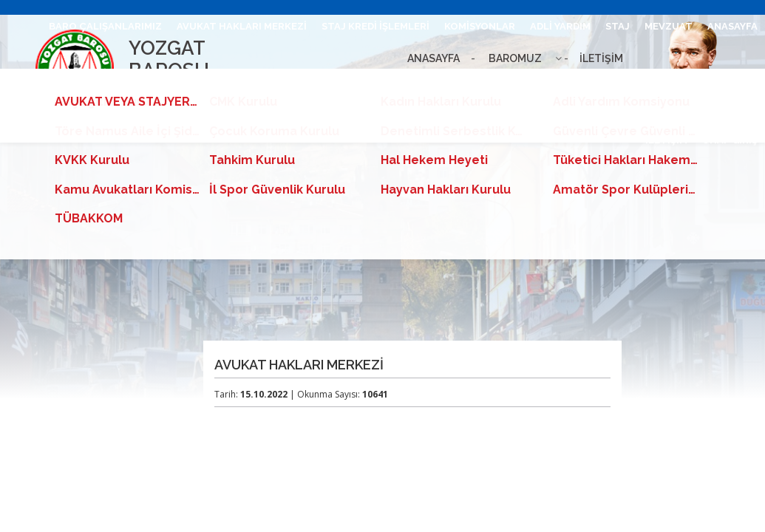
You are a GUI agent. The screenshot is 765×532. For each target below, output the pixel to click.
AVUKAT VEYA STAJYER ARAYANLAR (474, 83)
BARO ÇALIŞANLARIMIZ (105, 26)
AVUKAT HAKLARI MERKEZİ (242, 26)
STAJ (618, 26)
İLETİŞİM (666, 140)
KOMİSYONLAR (480, 26)
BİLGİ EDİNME (607, 83)
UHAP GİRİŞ (730, 140)
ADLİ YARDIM (560, 26)
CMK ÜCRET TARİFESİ (706, 83)
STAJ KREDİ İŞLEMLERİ (375, 26)
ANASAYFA (732, 26)
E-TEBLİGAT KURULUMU (191, 83)
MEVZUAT (669, 26)
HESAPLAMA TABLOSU (319, 83)
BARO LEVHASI (81, 83)
